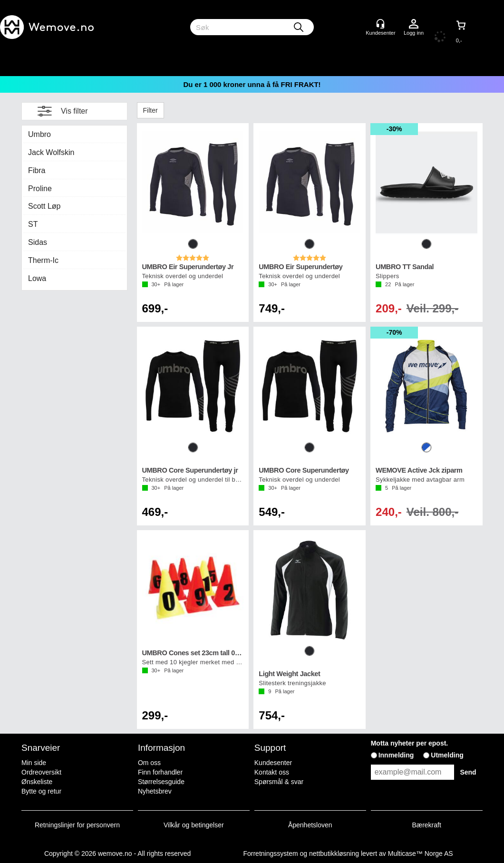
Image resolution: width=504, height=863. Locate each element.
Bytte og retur (41, 791)
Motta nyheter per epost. (410, 743)
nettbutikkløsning (334, 853)
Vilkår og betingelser (194, 825)
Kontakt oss (272, 772)
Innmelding (396, 755)
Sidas (38, 242)
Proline (40, 189)
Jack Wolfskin (51, 152)
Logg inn (414, 24)
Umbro (39, 134)
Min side (34, 763)
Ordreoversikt (41, 772)
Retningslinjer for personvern (77, 825)
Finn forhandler (160, 772)
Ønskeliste (37, 782)
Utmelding (447, 755)
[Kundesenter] (380, 24)
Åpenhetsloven (310, 825)
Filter (150, 110)
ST (33, 224)
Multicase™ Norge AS (421, 853)
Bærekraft (426, 825)
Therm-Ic (43, 260)
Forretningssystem (270, 853)
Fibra (37, 170)
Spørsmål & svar (279, 782)
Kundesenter (273, 763)
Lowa (37, 278)
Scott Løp (44, 206)
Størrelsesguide (161, 782)
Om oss (149, 763)
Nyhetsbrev (155, 791)
